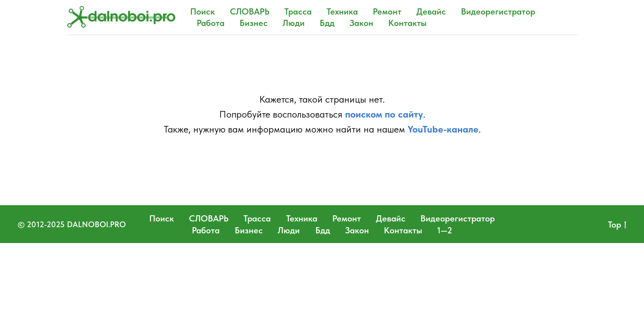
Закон (361, 23)
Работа (211, 23)
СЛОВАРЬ (250, 11)
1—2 (445, 230)
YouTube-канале (443, 129)
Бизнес (254, 23)
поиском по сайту (384, 114)
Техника (342, 11)
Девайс (431, 11)
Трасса (298, 11)
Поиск (202, 11)
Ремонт (387, 11)
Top (617, 225)
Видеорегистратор (498, 11)
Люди (294, 23)
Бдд (327, 23)
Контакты (407, 23)
